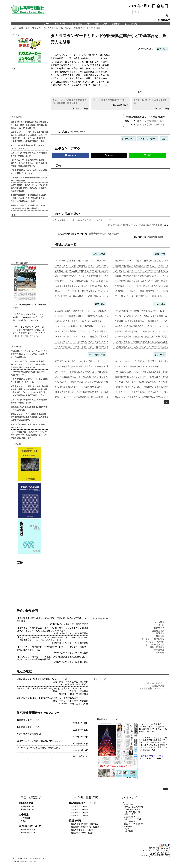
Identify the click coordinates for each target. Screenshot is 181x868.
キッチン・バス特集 (155, 642)
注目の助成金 (82, 684)
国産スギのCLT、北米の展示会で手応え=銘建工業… (79, 321)
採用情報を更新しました (29, 720)
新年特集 (160, 653)
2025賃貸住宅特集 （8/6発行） (84, 833)
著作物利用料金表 (28, 830)
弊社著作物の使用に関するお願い (105, 234)
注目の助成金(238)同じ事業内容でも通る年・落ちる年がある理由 (48, 698)
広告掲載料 (25, 818)
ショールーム (128, 139)
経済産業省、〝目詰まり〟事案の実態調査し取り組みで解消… (144, 291)
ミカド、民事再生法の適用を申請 (109, 100)
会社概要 (116, 24)
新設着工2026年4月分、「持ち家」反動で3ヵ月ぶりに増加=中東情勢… (88, 361)
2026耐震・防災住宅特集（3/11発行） (87, 827)
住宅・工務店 (99, 254)
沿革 (127, 829)
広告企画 (160, 636)
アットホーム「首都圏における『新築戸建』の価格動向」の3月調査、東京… (91, 372)
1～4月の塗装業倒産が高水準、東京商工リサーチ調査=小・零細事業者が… (90, 367)
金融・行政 (160, 254)
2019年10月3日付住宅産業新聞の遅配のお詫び (39, 748)
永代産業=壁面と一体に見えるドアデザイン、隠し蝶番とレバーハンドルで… (91, 311)
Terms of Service (160, 856)
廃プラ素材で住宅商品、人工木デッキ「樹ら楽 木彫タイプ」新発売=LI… (89, 331)
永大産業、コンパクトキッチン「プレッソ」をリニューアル (85, 220)
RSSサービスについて (134, 824)
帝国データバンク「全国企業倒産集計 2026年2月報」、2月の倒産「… (88, 397)
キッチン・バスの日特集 (153, 639)
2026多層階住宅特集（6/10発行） (85, 824)
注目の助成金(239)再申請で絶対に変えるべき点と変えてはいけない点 (50, 689)
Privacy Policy (145, 856)
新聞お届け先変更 (133, 809)
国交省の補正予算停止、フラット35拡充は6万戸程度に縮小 (136, 225)
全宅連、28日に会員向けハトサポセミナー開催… (138, 367)
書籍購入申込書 (27, 809)
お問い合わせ (131, 24)
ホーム (47, 24)
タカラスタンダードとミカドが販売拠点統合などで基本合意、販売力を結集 (63, 28)
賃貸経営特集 (158, 631)
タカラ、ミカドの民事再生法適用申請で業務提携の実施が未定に (69, 102)
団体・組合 (160, 304)
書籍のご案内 (101, 24)
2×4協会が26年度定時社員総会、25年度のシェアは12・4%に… (144, 326)
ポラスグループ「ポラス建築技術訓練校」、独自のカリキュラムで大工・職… (91, 266)
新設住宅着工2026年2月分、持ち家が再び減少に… (79, 387)
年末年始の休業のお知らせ (30, 734)
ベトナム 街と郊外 (155, 683)
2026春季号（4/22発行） (81, 809)
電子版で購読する (156, 125)
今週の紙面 (60, 24)
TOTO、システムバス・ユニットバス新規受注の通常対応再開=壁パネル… (90, 337)
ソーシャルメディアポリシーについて (156, 850)
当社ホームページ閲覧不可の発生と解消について (40, 741)
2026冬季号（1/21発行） (81, 812)
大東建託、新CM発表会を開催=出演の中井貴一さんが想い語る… (85, 271)
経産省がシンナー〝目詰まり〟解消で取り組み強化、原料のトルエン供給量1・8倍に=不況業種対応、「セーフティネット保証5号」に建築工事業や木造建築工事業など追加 (29, 136)
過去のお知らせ (80, 756)
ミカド (164, 139)
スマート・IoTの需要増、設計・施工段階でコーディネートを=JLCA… (88, 326)
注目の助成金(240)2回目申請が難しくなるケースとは (42, 679)
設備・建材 (17, 28)
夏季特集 (160, 633)
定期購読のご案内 (156, 121)
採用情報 (129, 831)
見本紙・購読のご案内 (80, 24)
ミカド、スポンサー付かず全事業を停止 (150, 102)
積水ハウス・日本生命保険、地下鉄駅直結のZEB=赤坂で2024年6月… (147, 397)
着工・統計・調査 (97, 355)
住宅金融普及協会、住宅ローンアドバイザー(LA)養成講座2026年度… (147, 347)
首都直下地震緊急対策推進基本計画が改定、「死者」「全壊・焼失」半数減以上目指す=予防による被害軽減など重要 (29, 198)
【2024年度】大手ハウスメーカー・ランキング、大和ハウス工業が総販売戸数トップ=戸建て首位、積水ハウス (29, 435)
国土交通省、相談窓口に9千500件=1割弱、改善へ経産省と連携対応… (147, 281)
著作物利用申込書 (28, 833)
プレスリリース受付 (133, 819)
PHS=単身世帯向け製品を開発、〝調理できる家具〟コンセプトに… (87, 316)
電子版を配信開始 (133, 812)
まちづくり (160, 355)
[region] (140, 71)
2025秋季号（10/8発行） (81, 815)
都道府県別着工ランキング (152, 689)
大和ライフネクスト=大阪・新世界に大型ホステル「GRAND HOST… (88, 286)
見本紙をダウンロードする (152, 756)
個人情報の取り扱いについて (160, 848)
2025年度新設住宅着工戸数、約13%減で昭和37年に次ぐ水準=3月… (87, 377)
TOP (166, 402)
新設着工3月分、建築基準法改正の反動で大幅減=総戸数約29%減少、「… (90, 382)
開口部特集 (159, 650)
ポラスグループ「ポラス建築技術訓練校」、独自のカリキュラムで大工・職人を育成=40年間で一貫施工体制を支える (29, 163)
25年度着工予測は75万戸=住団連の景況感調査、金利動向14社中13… (87, 392)
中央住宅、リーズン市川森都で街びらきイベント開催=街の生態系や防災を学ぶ (29, 207)
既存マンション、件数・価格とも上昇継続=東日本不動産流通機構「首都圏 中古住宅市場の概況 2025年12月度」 (30, 417)
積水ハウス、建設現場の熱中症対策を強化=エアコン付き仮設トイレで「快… (91, 291)
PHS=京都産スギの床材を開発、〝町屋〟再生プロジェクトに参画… (87, 296)
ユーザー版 (73, 624)
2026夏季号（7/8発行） (81, 806)
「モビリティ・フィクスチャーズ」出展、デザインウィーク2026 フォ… (89, 342)
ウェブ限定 (159, 622)
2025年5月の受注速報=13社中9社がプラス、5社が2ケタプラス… (85, 261)
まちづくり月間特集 (79, 633)
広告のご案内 (130, 817)
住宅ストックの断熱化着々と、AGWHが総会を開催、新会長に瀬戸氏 (29, 154)
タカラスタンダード (148, 139)
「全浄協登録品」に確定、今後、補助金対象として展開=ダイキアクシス (29, 172)
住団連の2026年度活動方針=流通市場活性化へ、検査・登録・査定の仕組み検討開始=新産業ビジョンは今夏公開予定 (29, 125)
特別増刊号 (83, 624)
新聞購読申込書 (27, 806)
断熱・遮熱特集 (157, 647)
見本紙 (23, 821)
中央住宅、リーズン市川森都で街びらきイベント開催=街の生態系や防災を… (91, 281)
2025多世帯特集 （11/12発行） (84, 830)
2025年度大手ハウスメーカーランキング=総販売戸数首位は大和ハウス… (89, 276)
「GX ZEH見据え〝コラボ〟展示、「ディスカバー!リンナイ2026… (86, 347)
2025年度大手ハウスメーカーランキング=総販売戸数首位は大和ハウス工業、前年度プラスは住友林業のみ (29, 188)
